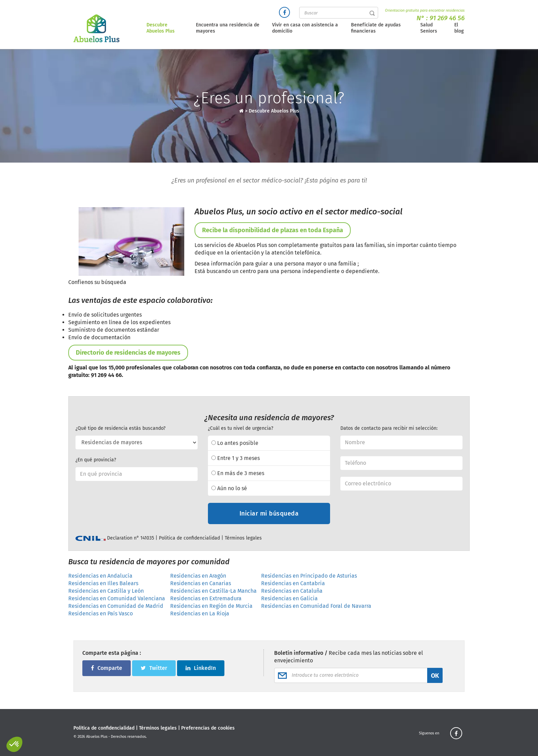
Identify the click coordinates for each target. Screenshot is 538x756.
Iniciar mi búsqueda (269, 513)
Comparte (107, 668)
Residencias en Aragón (198, 576)
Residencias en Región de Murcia (211, 606)
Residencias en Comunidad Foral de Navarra (316, 606)
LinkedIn (201, 668)
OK (435, 676)
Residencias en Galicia (289, 598)
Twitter (154, 668)
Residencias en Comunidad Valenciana (117, 598)
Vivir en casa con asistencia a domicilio (305, 28)
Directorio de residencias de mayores (128, 353)
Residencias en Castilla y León (106, 591)
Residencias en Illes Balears (103, 583)
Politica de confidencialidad (189, 538)
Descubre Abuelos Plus (161, 28)
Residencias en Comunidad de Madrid (116, 606)
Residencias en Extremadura (206, 598)
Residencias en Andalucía (100, 576)
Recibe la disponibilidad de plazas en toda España (273, 230)
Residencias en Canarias (201, 583)
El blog (459, 28)
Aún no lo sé (229, 488)
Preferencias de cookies (208, 728)
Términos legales (243, 538)
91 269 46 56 (447, 18)
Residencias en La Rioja (200, 613)
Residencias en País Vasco (101, 613)
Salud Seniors (429, 28)
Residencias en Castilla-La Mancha (213, 591)
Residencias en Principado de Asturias (309, 576)
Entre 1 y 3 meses (236, 458)
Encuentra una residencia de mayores (228, 28)
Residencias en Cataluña (292, 591)
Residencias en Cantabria (293, 583)
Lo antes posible (235, 443)
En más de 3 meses (238, 473)
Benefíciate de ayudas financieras (376, 28)
